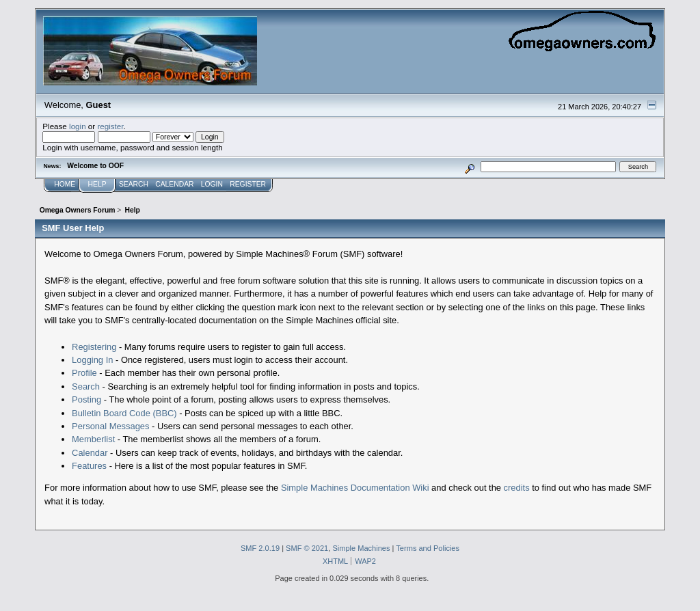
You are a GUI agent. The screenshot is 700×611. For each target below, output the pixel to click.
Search (86, 386)
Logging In (92, 360)
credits (517, 488)
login (78, 126)
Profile (84, 373)
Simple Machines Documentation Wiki (355, 488)
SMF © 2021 (307, 548)
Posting (86, 399)
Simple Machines (361, 548)
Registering (94, 347)
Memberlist (93, 439)
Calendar (90, 453)
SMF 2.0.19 (260, 548)
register (110, 126)
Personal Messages (110, 426)
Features (89, 466)
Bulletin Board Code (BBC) (124, 413)
